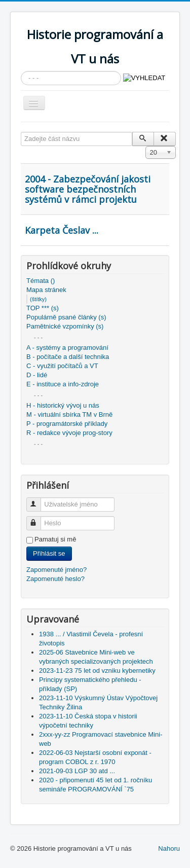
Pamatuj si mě (55, 539)
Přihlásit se (49, 553)
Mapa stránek (46, 290)
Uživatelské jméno (38, 500)
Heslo (38, 519)
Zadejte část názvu (21, 132)
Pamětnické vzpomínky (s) (65, 326)
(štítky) (38, 299)
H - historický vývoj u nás (63, 405)
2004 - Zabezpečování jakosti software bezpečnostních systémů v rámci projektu (88, 189)
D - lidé (37, 375)
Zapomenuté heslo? (55, 579)
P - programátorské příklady (67, 424)
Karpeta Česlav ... (62, 230)
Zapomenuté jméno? (56, 570)
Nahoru (169, 848)
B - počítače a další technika (68, 357)
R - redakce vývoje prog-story (69, 433)
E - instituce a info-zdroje (63, 384)
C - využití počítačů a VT (62, 366)
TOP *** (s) (43, 308)
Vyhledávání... (21, 71)
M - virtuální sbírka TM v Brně (69, 414)
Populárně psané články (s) (66, 317)
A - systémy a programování (67, 348)
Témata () (41, 281)
